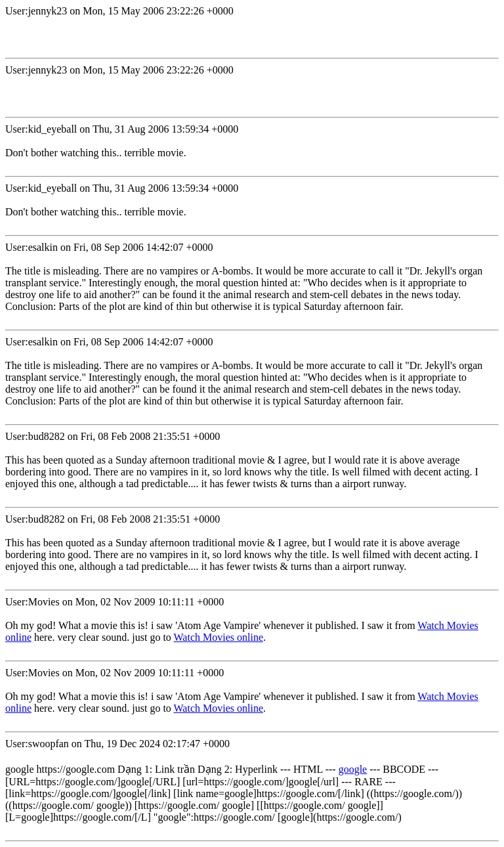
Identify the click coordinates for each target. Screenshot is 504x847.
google (353, 769)
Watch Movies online (219, 637)
